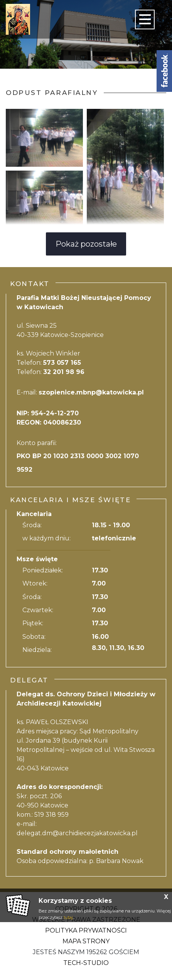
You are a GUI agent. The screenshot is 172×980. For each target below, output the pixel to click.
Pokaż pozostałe (86, 244)
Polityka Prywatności (86, 930)
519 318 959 (51, 815)
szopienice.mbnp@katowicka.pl (91, 392)
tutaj (68, 917)
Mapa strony (86, 941)
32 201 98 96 (64, 372)
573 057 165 (62, 363)
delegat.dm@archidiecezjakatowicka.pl (77, 833)
